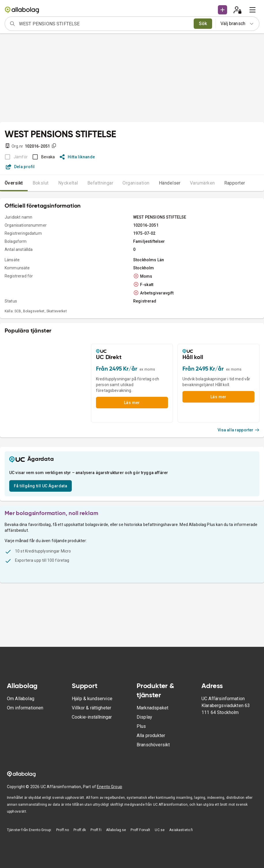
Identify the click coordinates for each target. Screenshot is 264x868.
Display (144, 717)
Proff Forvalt (140, 830)
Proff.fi (96, 830)
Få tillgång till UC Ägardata (40, 486)
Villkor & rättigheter (92, 708)
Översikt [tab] (14, 183)
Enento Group (110, 787)
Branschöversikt (153, 745)
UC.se (160, 830)
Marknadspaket (152, 708)
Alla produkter (151, 735)
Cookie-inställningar (92, 717)
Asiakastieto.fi (181, 830)
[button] (222, 10)
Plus (141, 726)
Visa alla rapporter (239, 430)
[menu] (252, 10)
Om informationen (25, 708)
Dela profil (20, 167)
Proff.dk (80, 830)
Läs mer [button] (132, 403)
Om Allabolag (21, 699)
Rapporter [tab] (235, 183)
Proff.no (63, 830)
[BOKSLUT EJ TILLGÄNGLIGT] (15, 157)
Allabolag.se (116, 830)
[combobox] (104, 24)
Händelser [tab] (170, 183)
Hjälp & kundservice (92, 699)
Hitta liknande (77, 157)
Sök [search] (203, 24)
